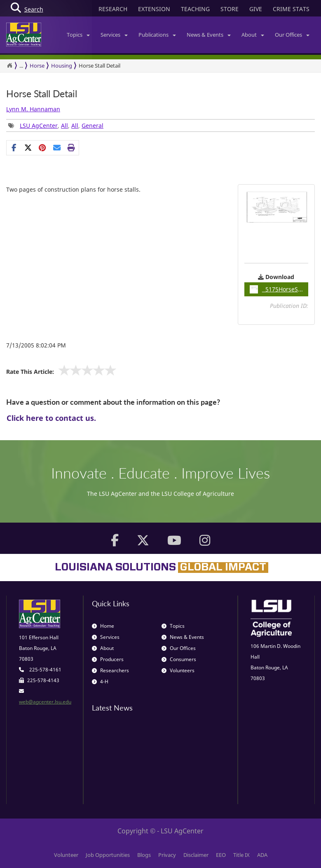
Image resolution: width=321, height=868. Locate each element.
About (253, 35)
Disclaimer (196, 855)
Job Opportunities (108, 855)
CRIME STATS (291, 9)
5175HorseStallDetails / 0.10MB (279, 289)
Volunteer (66, 855)
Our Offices (292, 35)
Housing (62, 66)
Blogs (144, 855)
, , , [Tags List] (56, 126)
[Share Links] (43, 148)
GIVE (256, 9)
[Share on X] (28, 148)
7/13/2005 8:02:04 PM (36, 345)
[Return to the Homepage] (9, 66)
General (93, 126)
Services (114, 35)
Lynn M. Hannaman (33, 109)
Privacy (167, 855)
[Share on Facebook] (14, 148)
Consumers (179, 659)
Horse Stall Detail (42, 94)
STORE (230, 9)
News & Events (209, 35)
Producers (108, 659)
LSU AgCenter (39, 126)
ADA (262, 855)
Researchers (110, 670)
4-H (100, 681)
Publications (157, 35)
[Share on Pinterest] (43, 148)
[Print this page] (71, 148)
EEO (221, 855)
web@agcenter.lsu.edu (45, 702)
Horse (37, 66)
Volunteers (178, 670)
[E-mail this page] (57, 148)
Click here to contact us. (51, 418)
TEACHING (195, 9)
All (64, 126)
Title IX (241, 855)
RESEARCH (113, 9)
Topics (78, 35)
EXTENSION (154, 9)
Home (103, 626)
